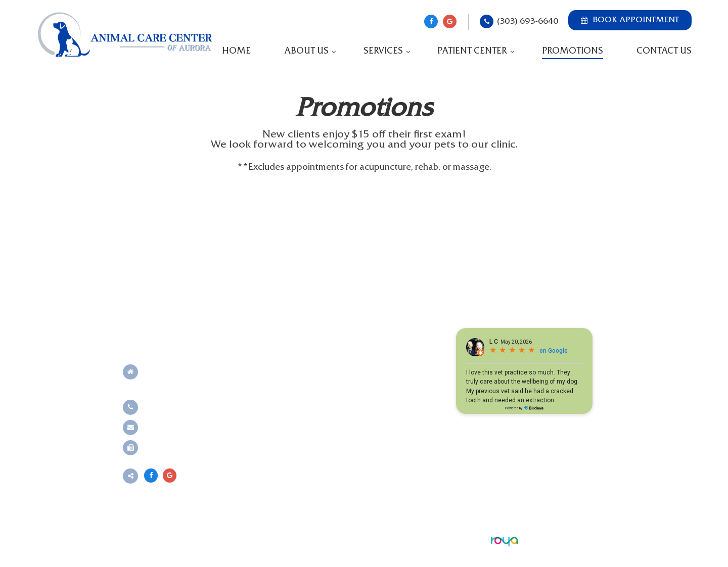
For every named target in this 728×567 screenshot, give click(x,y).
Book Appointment (630, 20)
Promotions (573, 51)
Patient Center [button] (472, 51)
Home (236, 51)
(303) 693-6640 (528, 22)
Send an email (170, 427)
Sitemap (316, 540)
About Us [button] (306, 51)
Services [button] (383, 51)
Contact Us (664, 51)
